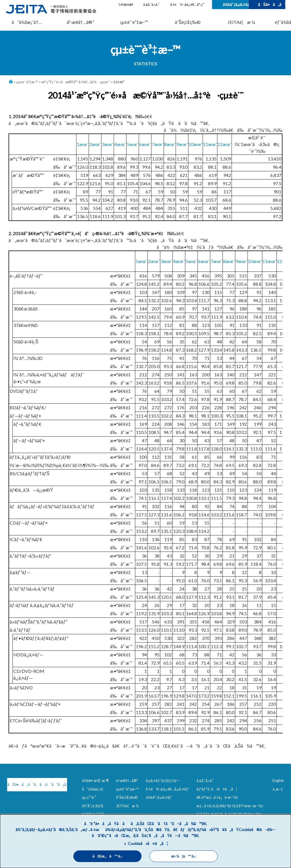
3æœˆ (108, 144)
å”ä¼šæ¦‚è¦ (94, 789)
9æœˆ (182, 144)
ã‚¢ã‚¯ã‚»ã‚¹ (151, 4)
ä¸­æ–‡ (278, 789)
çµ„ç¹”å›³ (89, 797)
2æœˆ (95, 144)
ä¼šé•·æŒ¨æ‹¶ (95, 781)
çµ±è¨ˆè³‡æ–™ (134, 22)
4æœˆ (120, 144)
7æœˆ (158, 144)
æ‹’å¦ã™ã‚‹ (183, 856)
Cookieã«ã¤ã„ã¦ (148, 843)
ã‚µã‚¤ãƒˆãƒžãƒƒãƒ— (163, 781)
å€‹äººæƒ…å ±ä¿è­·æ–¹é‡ (218, 797)
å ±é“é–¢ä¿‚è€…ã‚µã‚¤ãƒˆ (168, 789)
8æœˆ (170, 144)
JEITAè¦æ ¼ (241, 22)
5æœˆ (133, 144)
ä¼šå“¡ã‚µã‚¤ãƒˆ (236, 4)
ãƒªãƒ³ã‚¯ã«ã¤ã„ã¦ (217, 789)
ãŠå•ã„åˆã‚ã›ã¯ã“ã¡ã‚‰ (37, 784)
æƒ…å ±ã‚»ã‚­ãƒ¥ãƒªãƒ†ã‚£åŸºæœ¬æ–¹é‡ (231, 806)
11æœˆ (210, 144)
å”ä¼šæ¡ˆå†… (27, 22)
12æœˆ (225, 144)
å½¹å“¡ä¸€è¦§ (93, 806)
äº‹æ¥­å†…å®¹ (81, 22)
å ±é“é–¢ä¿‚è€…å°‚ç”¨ (188, 4)
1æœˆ (83, 144)
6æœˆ (145, 144)
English (278, 781)
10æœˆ (196, 144)
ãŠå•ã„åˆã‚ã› (272, 4)
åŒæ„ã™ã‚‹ (107, 856)
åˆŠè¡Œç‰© (188, 22)
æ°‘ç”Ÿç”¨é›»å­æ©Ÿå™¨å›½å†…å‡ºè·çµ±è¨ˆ (76, 82)
